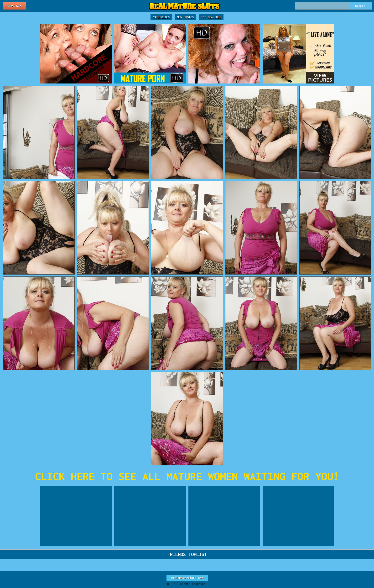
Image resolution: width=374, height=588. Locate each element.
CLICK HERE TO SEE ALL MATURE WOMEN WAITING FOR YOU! (187, 476)
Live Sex (15, 6)
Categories (161, 17)
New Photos (185, 17)
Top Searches (211, 17)
